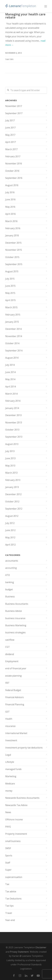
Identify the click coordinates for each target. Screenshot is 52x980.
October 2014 (12, 343)
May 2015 (10, 293)
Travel (9, 913)
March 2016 (11, 221)
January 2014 (12, 408)
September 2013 (14, 437)
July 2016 (10, 192)
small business (13, 841)
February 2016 (13, 228)
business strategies (15, 632)
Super (8, 870)
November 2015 (14, 250)
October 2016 (12, 171)
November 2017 (14, 106)
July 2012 (10, 523)
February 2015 (13, 315)
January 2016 (12, 235)
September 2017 (14, 113)
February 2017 (13, 156)
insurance (10, 726)
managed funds (13, 769)
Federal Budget (13, 690)
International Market (16, 733)
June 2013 (10, 458)
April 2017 (10, 142)
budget (9, 589)
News (8, 812)
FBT (7, 683)
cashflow (10, 640)
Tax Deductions (13, 899)
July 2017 (10, 120)
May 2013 (10, 466)
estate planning (13, 676)
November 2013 (14, 422)
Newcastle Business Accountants (22, 798)
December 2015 (13, 243)
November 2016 (14, 164)
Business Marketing (16, 625)
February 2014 (13, 401)
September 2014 (14, 351)
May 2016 (10, 207)
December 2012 (13, 494)
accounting (11, 568)
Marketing (11, 776)
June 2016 (10, 199)
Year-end (10, 920)
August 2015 (12, 271)
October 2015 (12, 257)
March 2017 (11, 149)
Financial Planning (15, 704)
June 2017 (10, 128)
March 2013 (11, 473)
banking (10, 582)
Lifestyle (10, 762)
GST (7, 712)
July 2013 (10, 451)
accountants (12, 561)
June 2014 (10, 372)
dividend (10, 654)
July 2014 (10, 365)
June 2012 (10, 530)
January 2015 (12, 322)
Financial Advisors (14, 697)
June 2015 (10, 286)
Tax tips (9, 59)
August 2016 (12, 185)
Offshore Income (14, 820)
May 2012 (10, 537)
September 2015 (14, 264)
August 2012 (12, 516)
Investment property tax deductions (24, 748)
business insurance (15, 618)
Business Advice (14, 611)
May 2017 (10, 135)
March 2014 (11, 394)
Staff (8, 863)
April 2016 (10, 214)
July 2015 (10, 279)
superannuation (14, 877)
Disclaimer (41, 947)
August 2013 (12, 444)
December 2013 (13, 415)
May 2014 (10, 379)
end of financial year (16, 668)
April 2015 (10, 300)
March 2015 (11, 307)
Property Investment (16, 834)
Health (9, 719)
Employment (12, 661)
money (9, 791)
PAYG (8, 827)
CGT (7, 647)
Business (10, 597)
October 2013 (12, 430)
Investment (11, 740)
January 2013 (12, 487)
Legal (8, 755)
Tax (7, 884)
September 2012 (14, 509)
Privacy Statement (19, 952)
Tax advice (11, 891)
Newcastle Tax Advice (16, 805)
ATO (8, 575)
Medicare (10, 784)
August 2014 (12, 358)
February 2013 (13, 480)
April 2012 (10, 545)
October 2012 (12, 502)
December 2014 (13, 329)
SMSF (8, 848)
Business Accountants (17, 604)
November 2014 (14, 336)
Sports (9, 855)
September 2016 (14, 178)
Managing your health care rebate (25, 16)
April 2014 (10, 387)
